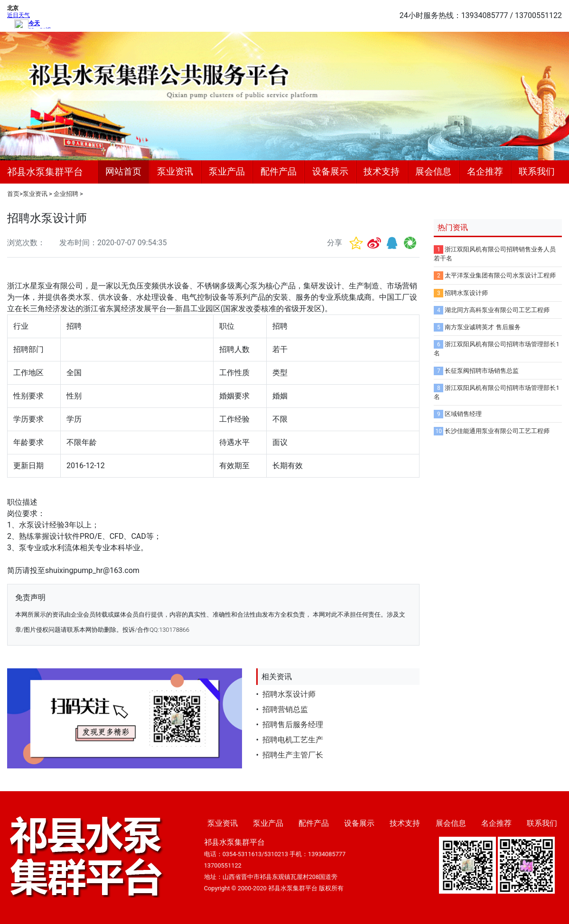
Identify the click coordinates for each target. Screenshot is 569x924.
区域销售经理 (463, 414)
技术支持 (382, 171)
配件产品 (279, 171)
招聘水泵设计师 (289, 694)
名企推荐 (485, 171)
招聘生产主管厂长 (293, 755)
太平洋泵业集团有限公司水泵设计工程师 (500, 275)
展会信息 (433, 171)
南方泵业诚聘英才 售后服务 (482, 327)
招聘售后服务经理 (293, 725)
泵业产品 (227, 171)
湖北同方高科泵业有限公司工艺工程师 (497, 310)
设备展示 (330, 171)
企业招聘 (66, 194)
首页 (13, 194)
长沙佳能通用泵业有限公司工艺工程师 (497, 431)
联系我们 (537, 171)
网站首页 (123, 171)
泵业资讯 (175, 171)
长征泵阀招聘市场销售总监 (482, 371)
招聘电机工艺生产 (293, 740)
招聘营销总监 (285, 709)
